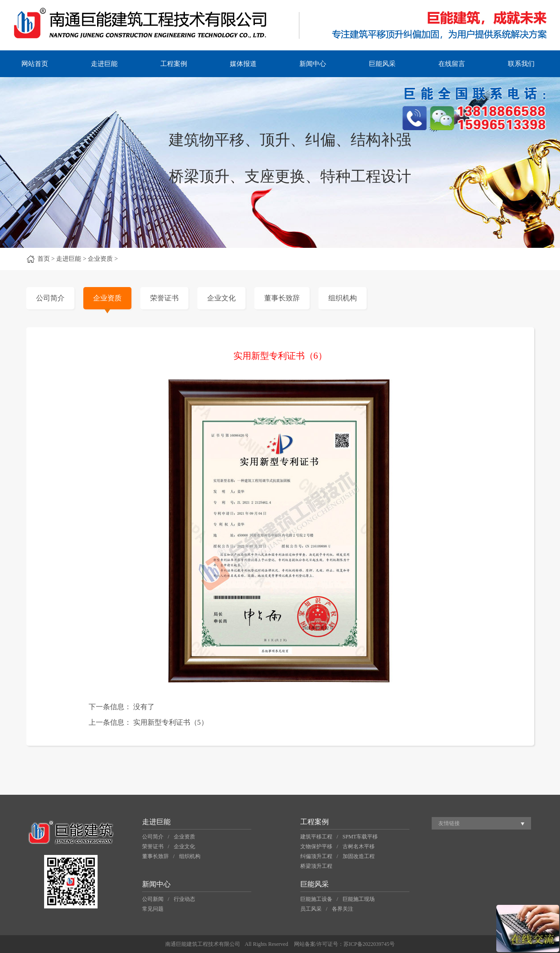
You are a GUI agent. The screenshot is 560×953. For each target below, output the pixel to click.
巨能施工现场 (359, 899)
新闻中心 (313, 64)
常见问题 (153, 909)
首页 (44, 259)
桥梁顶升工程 (316, 866)
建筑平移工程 (316, 837)
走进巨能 (104, 64)
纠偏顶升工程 (316, 856)
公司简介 (50, 298)
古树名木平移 (359, 846)
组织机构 (343, 298)
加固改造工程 (359, 856)
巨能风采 (382, 64)
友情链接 (449, 823)
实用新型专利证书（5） (171, 722)
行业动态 (184, 899)
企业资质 (107, 298)
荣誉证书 (164, 298)
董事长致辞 (282, 298)
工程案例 (174, 64)
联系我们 (521, 64)
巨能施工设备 (316, 899)
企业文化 (221, 298)
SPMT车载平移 (360, 837)
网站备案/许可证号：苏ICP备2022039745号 (344, 944)
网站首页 (35, 64)
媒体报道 (243, 64)
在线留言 (452, 64)
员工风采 (311, 909)
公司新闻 (153, 899)
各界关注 (343, 909)
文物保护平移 (316, 846)
